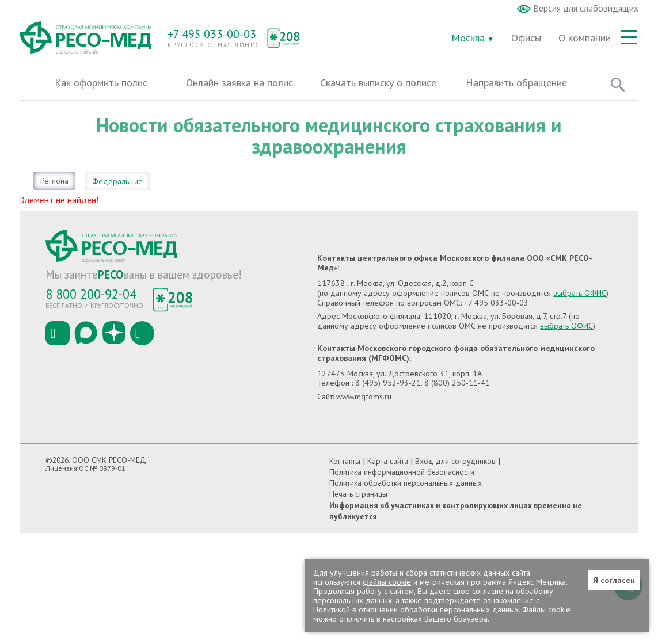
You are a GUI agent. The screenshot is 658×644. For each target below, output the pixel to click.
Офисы (526, 38)
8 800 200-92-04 (91, 294)
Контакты (345, 461)
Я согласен (614, 580)
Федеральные (117, 181)
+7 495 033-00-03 (212, 34)
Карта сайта (388, 461)
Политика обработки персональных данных (406, 483)
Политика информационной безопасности (402, 472)
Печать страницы (358, 494)
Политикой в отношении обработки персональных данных (416, 609)
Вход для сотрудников (455, 461)
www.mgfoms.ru (364, 397)
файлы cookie (387, 582)
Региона (54, 181)
